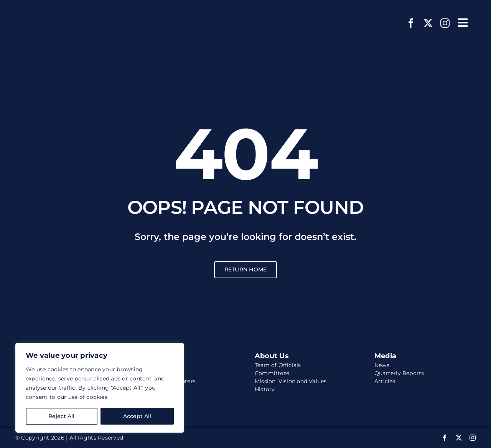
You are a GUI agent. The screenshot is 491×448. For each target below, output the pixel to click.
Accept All (137, 416)
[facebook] (411, 23)
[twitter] (428, 23)
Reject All (61, 416)
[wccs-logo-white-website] (63, 11)
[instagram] (445, 23)
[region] (100, 388)
